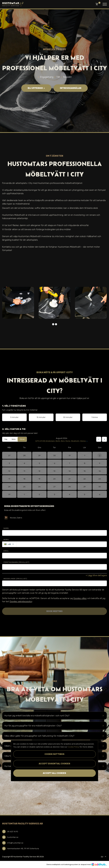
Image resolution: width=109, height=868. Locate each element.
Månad (22, 439)
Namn (6, 528)
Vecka (13, 439)
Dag (6, 439)
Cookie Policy (73, 747)
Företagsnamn (16, 562)
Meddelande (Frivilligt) (15, 579)
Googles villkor (80, 598)
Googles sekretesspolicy (21, 602)
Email (6, 551)
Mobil (6, 540)
